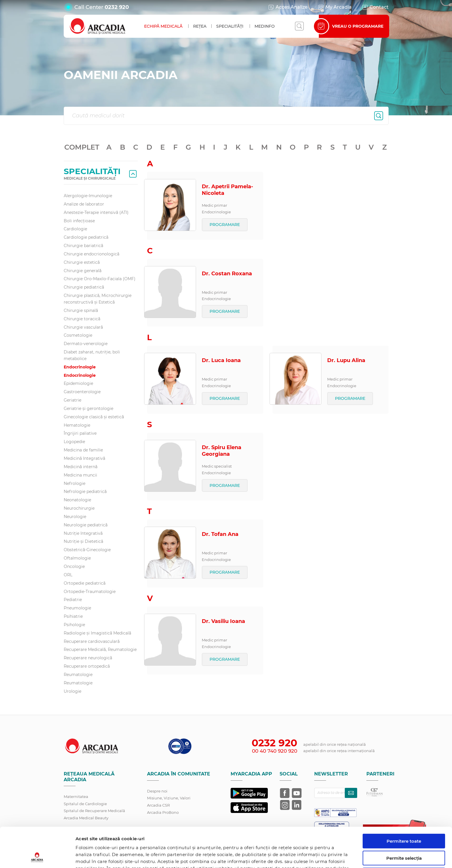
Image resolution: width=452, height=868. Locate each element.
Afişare (298, 857)
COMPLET (82, 147)
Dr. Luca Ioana (221, 360)
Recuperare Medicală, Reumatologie (100, 649)
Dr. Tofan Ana (220, 534)
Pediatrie (73, 600)
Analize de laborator (84, 204)
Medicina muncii (80, 475)
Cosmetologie (78, 335)
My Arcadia (335, 7)
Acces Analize (288, 7)
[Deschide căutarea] (299, 26)
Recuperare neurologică (88, 658)
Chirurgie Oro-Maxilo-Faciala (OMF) (100, 279)
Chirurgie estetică (82, 262)
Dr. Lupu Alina (346, 360)
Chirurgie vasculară (83, 327)
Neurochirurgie (79, 508)
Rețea (200, 26)
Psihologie (74, 625)
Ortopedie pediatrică (85, 583)
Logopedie (74, 442)
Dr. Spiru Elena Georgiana (222, 451)
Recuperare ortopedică (87, 666)
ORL (68, 575)
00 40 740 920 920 (275, 751)
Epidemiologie (78, 383)
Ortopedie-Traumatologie (90, 592)
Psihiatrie (73, 616)
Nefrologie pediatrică (85, 492)
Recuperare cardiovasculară (92, 641)
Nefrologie (75, 483)
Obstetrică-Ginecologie (87, 550)
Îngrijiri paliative (80, 433)
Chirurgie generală (83, 271)
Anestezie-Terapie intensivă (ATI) (96, 212)
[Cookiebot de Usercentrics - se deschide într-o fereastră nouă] (37, 857)
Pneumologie (77, 608)
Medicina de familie (83, 450)
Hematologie (77, 425)
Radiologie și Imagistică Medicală (97, 633)
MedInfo (265, 26)
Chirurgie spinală (81, 310)
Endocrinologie (80, 367)
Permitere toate (404, 804)
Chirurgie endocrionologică (92, 254)
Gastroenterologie (82, 392)
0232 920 (117, 7)
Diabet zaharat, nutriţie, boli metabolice (92, 355)
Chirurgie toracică (82, 319)
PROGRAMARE (225, 225)
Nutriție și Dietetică (83, 541)
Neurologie (75, 517)
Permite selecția (404, 821)
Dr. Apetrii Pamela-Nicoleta (227, 190)
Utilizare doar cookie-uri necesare (404, 840)
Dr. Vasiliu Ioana (223, 621)
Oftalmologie (77, 558)
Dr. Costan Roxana (227, 274)
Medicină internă (81, 467)
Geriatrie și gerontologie (88, 408)
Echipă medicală (163, 26)
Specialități (230, 26)
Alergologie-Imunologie (88, 196)
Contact (375, 7)
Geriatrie (72, 400)
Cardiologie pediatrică (86, 237)
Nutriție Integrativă (83, 533)
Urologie (72, 691)
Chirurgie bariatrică (83, 246)
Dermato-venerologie (86, 344)
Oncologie (74, 566)
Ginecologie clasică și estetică (94, 417)
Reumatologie (78, 675)
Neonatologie (77, 500)
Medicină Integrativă (84, 458)
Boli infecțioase (79, 221)
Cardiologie (75, 229)
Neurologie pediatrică (86, 525)
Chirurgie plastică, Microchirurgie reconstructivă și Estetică (98, 299)
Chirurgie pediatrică (84, 287)
